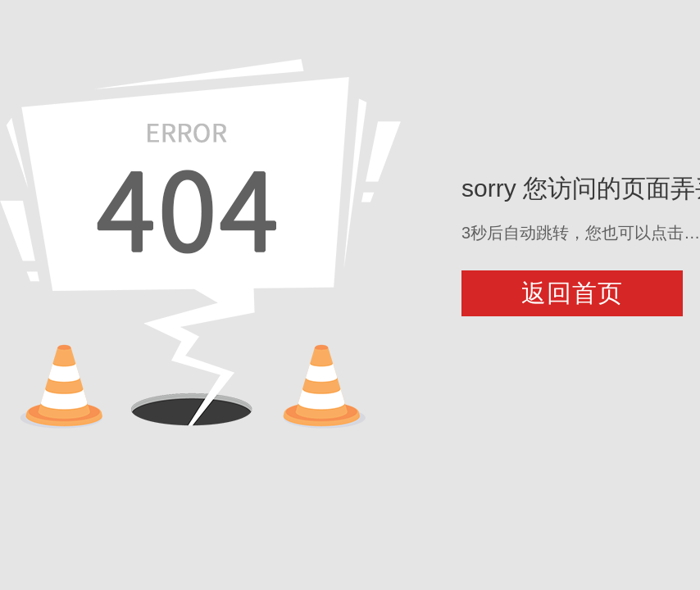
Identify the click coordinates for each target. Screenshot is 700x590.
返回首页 (572, 293)
